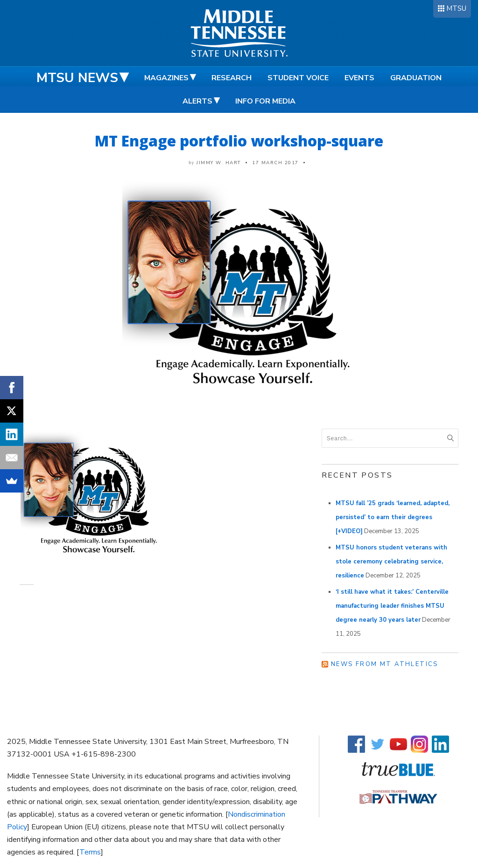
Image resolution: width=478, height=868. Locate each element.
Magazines (166, 78)
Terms (90, 852)
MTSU (456, 8)
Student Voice (298, 78)
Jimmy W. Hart (219, 163)
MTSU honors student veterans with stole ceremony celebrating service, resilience (391, 562)
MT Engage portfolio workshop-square (239, 141)
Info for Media (265, 101)
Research (232, 78)
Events (359, 78)
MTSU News (77, 78)
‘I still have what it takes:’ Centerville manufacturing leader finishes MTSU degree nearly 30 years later (392, 606)
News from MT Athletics (385, 664)
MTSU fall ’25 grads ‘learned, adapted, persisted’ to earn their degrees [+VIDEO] (393, 517)
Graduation (416, 78)
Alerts (197, 101)
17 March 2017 (275, 163)
